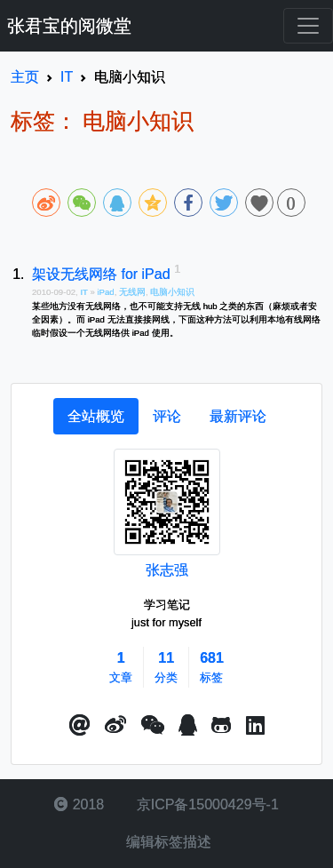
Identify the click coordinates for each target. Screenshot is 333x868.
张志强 (167, 570)
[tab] (96, 417)
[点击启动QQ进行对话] (188, 726)
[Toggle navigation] (308, 26)
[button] (80, 726)
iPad (105, 292)
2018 (79, 804)
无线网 (132, 292)
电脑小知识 (172, 292)
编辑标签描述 (166, 842)
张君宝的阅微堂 (69, 26)
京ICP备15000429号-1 (206, 804)
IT (85, 292)
